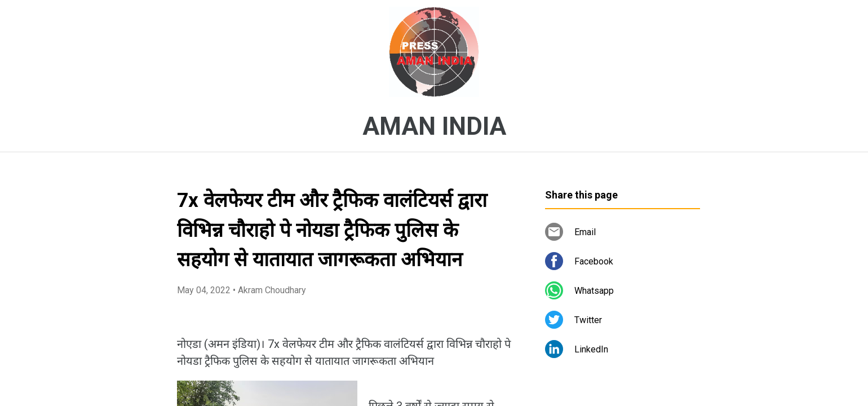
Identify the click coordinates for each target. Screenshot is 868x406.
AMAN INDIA (434, 126)
